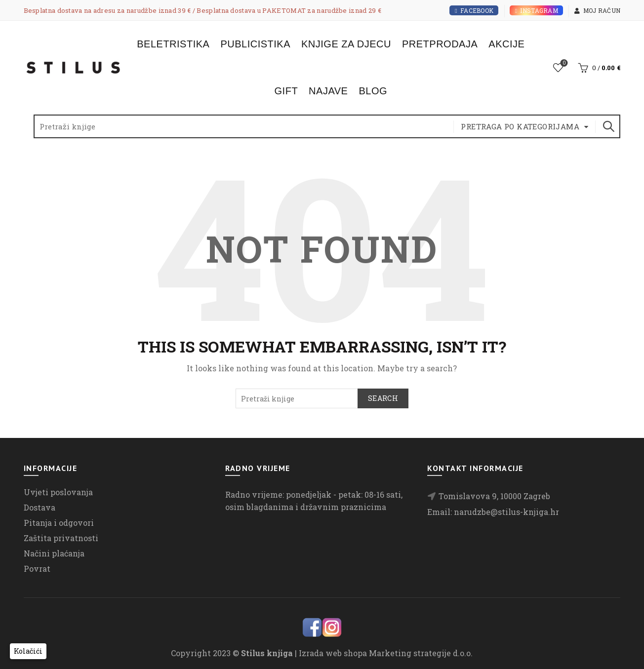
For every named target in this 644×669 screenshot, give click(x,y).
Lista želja (563, 63)
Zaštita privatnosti (61, 538)
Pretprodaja (440, 44)
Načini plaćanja (54, 553)
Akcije (506, 44)
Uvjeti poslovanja (58, 492)
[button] (28, 651)
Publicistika (255, 44)
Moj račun (597, 10)
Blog (373, 91)
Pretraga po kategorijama (520, 126)
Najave (328, 91)
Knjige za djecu (346, 44)
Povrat (37, 569)
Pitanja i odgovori (59, 523)
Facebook (474, 10)
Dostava (40, 507)
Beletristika (173, 44)
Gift (286, 91)
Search (608, 126)
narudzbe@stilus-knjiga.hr (506, 512)
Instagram (536, 10)
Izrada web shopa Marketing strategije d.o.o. (386, 653)
